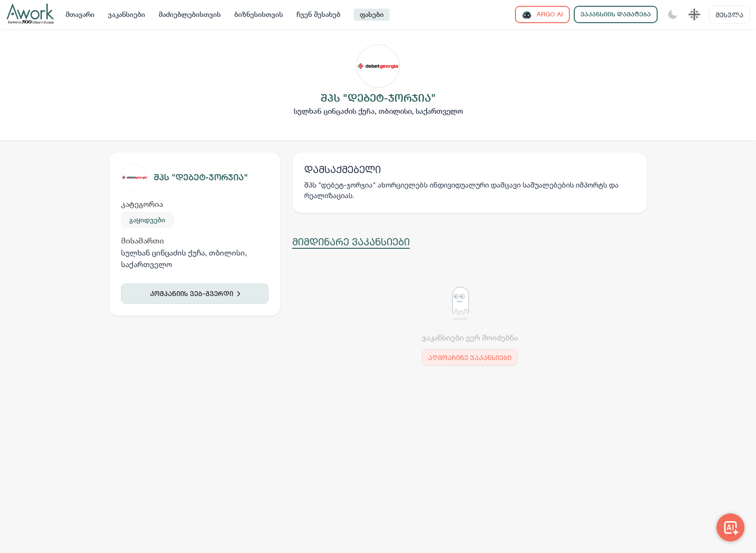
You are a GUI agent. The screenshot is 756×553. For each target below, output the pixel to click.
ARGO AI (542, 15)
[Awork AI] (730, 527)
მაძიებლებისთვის (190, 14)
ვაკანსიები (127, 14)
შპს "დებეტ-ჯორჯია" (201, 177)
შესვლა (729, 15)
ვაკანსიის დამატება (616, 14)
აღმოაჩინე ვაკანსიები (470, 357)
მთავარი (80, 14)
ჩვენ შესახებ (318, 14)
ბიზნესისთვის (259, 14)
